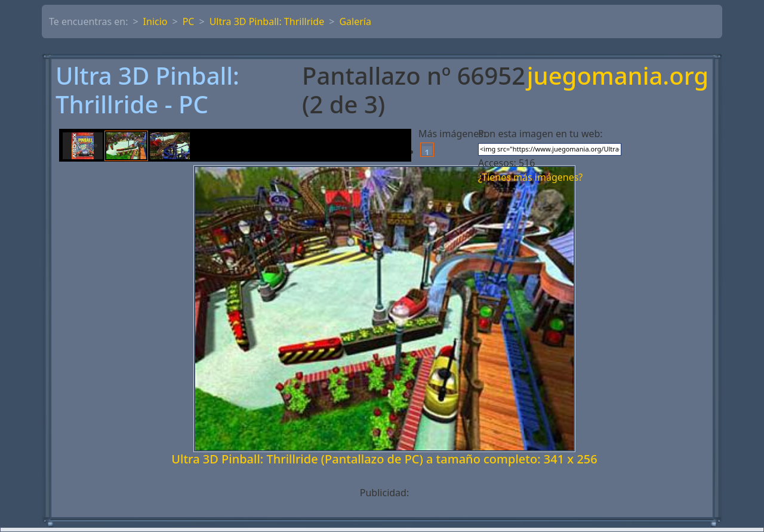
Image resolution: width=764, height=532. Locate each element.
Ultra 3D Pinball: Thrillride (267, 21)
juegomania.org (618, 77)
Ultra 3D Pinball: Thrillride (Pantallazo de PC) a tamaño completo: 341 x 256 (384, 459)
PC (189, 21)
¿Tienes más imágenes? (530, 177)
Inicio (155, 21)
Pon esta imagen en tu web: (540, 134)
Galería (355, 21)
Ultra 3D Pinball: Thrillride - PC (147, 90)
